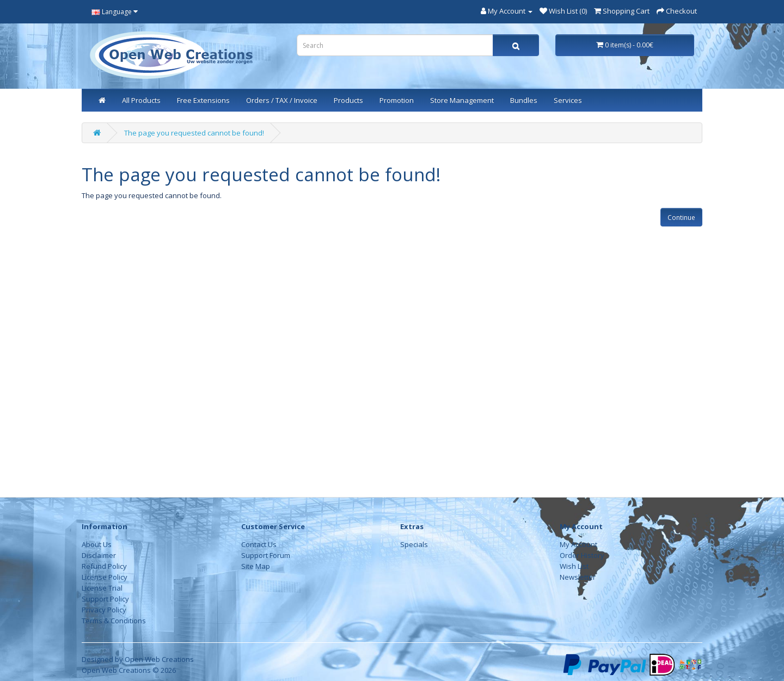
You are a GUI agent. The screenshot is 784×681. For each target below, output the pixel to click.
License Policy (105, 577)
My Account (578, 544)
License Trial (102, 588)
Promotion (397, 100)
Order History (582, 555)
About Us (97, 544)
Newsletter (578, 577)
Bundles (524, 100)
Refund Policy (104, 566)
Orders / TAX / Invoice (282, 100)
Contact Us (259, 544)
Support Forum (266, 555)
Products (348, 100)
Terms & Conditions (114, 621)
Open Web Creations (159, 659)
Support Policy (105, 599)
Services (568, 100)
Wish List (574, 566)
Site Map (256, 566)
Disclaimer (99, 555)
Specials (414, 544)
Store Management (462, 100)
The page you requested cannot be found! (194, 133)
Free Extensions (203, 100)
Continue (681, 217)
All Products (141, 100)
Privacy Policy (104, 610)
